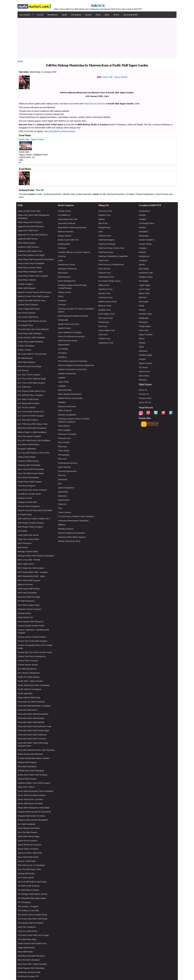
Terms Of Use (145, 402)
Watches (62, 525)
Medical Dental (65, 390)
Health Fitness (64, 328)
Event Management (67, 281)
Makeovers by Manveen (95, 104)
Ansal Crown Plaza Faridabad (31, 263)
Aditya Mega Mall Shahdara (30, 222)
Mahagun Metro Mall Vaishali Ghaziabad (36, 556)
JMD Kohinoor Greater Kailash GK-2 (34, 519)
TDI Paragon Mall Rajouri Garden (33, 894)
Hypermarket (64, 345)
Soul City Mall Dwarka (27, 832)
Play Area (62, 459)
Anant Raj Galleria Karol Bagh (31, 255)
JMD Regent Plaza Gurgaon (30, 527)
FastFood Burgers (106, 240)
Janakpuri (143, 260)
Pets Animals (64, 442)
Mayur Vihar (144, 293)
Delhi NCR (98, 6)
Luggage (62, 386)
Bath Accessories (66, 232)
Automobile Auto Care (68, 219)
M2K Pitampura (24, 543)
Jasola (142, 264)
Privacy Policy (145, 398)
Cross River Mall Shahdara (30, 333)
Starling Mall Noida (26, 873)
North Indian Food (106, 314)
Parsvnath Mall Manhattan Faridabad (34, 706)
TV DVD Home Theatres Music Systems (76, 516)
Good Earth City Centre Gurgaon (32, 490)
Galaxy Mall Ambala (26, 457)
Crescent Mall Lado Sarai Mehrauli (33, 329)
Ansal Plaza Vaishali (27, 280)
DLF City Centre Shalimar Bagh (32, 379)
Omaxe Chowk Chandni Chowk (32, 637)
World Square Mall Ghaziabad (31, 968)
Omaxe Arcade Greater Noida (31, 626)
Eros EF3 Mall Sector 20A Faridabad (34, 440)
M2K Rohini (23, 547)
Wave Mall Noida (25, 952)
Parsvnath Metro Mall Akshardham (33, 714)
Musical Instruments (67, 406)
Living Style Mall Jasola (28, 535)
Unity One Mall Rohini (27, 931)
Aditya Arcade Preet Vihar (29, 211)
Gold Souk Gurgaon (26, 486)
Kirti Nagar (144, 281)
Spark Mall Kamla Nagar (28, 836)
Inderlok (142, 252)
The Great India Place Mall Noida (32, 919)
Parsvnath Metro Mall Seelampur (32, 735)
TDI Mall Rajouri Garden (28, 890)
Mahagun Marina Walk (28, 551)
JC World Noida (25, 514)
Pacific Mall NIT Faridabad (29, 689)
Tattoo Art (62, 504)
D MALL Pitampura (26, 346)
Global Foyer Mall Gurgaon (30, 482)
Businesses (53, 15)
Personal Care (64, 438)
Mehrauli (143, 297)
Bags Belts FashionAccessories (72, 227)
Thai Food (103, 334)
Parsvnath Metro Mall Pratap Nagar (33, 730)
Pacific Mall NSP (25, 693)
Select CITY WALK (26, 787)
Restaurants (104, 322)
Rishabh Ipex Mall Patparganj (31, 770)
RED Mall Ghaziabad (27, 766)
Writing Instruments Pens (69, 541)
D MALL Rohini (24, 350)
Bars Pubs (103, 223)
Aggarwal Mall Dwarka (28, 239)
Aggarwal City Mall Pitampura (31, 226)
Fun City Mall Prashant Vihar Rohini (33, 453)
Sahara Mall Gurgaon (27, 779)
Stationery (63, 496)
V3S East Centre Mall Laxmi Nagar (33, 935)
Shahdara (143, 351)
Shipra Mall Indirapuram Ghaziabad (33, 808)
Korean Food (104, 293)
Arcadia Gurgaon (25, 284)
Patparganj (144, 318)
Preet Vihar (144, 330)
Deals (64, 15)
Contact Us (144, 394)
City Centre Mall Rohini (28, 317)
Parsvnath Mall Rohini (27, 710)
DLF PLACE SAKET (27, 407)
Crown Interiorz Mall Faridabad (31, 337)
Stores (116, 15)
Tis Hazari (143, 367)
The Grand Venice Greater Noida (32, 915)
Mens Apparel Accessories (70, 394)
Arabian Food (104, 215)
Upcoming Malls (130, 15)
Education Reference (67, 269)
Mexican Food (105, 306)
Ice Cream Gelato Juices (109, 281)
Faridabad (143, 232)
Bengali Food (104, 227)
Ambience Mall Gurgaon (28, 247)
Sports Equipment (66, 488)
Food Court (103, 260)
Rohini (142, 339)
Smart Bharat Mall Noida (28, 828)
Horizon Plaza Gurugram (29, 506)
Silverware (63, 479)
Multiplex (62, 402)
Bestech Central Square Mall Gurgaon (35, 292)
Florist (61, 296)
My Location (25, 15)
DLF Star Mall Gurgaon (28, 420)
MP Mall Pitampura (26, 601)
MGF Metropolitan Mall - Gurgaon (33, 572)
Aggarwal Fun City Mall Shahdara (33, 235)
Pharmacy (63, 446)
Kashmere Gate (146, 273)
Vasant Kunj (144, 371)
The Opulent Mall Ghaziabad (30, 923)
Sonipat (142, 359)
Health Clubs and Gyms (69, 324)
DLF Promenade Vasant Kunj (31, 412)
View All (40, 190)
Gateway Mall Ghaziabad (29, 465)
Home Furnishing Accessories (71, 336)
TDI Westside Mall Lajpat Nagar (32, 898)
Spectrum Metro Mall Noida (30, 853)
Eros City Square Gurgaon (29, 436)
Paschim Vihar (145, 314)
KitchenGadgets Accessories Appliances (76, 365)
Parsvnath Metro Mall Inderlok (31, 722)
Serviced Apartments (67, 471)
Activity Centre (64, 211)
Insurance (62, 353)
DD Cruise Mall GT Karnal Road (32, 354)
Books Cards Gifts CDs (68, 240)
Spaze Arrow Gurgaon (27, 841)
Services (62, 475)
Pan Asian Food (105, 318)
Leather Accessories (67, 373)
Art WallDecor (64, 215)
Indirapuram (144, 256)
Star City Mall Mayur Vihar (29, 869)
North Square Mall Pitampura (31, 622)
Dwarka (142, 227)
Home (20, 61)
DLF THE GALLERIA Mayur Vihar (33, 424)
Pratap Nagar (145, 326)
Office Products (65, 410)
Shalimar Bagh (145, 355)
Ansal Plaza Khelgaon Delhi (30, 272)
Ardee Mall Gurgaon (27, 288)
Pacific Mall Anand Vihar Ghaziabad (34, 685)
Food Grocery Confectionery (111, 264)
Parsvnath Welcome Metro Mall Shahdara (36, 750)
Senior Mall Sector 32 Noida (30, 803)
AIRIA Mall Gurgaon (26, 243)
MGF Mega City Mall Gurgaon (31, 568)
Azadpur (143, 219)
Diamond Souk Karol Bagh (29, 366)
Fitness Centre (65, 292)
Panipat (142, 310)
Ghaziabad (144, 236)
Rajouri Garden (146, 334)
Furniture (62, 305)
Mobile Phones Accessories (70, 398)
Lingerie (62, 378)
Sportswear (63, 492)
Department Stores (66, 264)
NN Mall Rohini (24, 613)
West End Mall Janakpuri (29, 960)
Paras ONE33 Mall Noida (29, 697)
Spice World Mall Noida (28, 857)
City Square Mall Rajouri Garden (32, 321)
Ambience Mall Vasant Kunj (30, 251)
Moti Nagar (144, 302)
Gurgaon (143, 248)
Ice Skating (63, 349)
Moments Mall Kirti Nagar (29, 597)
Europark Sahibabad (27, 449)
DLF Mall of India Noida (28, 399)
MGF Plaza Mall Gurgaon (29, 580)
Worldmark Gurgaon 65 (28, 976)
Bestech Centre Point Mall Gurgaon (33, 296)
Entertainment (64, 277)
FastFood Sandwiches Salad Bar (113, 256)
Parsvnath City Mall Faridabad (31, 702)
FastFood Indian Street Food (111, 248)
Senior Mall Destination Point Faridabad (35, 791)
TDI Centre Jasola (26, 878)
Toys (60, 508)
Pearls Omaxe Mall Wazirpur (30, 754)
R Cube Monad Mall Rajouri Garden (34, 758)
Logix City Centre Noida (28, 539)
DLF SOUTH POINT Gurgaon (31, 416)
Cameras (62, 248)
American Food (105, 211)
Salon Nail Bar (64, 467)
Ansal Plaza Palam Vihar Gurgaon (33, 276)
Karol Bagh (144, 269)
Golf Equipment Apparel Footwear (73, 316)
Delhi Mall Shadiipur (26, 362)
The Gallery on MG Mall (28, 910)
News (98, 15)
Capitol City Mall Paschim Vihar (32, 300)
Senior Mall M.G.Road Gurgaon (32, 795)
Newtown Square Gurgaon (29, 609)
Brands (40, 15)
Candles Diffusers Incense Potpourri (74, 252)
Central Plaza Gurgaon (28, 305)
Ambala (142, 215)
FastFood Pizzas (106, 252)
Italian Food (104, 285)
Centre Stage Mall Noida (28, 309)
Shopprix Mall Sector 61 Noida (31, 816)
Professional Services (68, 463)
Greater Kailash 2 (147, 240)
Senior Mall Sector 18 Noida (30, 799)
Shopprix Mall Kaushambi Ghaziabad (34, 812)
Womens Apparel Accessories (71, 533)
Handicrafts (63, 320)
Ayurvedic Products (67, 223)
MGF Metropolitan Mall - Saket (31, 576)
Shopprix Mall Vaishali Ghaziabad (33, 820)
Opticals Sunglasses (67, 415)
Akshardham (144, 211)
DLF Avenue (23, 370)
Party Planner (64, 426)
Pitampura (143, 322)
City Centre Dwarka (26, 313)
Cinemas (62, 256)
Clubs (60, 260)
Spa (60, 483)
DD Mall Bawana (25, 358)
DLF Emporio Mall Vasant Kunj (31, 391)
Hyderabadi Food (106, 277)
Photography (64, 455)
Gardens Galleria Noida (28, 461)
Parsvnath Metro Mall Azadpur (31, 718)
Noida (141, 306)
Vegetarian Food (106, 343)
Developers (76, 15)
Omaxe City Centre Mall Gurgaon (32, 641)
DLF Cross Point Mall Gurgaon (31, 383)
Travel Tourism (65, 512)
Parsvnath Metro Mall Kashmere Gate (34, 726)
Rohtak (142, 343)
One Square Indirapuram (29, 673)
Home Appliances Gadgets (70, 332)
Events (88, 15)
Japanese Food (105, 289)
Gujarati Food (104, 273)
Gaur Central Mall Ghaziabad (31, 469)
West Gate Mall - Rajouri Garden (32, 964)
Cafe (101, 232)
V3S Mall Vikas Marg (27, 939)
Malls (107, 15)
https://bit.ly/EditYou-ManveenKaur (60, 131)
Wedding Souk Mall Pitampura (31, 956)
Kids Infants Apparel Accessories (73, 361)
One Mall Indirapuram (27, 669)
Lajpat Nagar (145, 285)
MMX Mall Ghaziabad (27, 593)
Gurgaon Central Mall (27, 502)
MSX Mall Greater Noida (28, 605)
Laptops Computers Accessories (72, 369)
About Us (143, 390)
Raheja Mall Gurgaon (27, 762)
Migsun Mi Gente (25, 584)
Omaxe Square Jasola (27, 665)
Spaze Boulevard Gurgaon (29, 845)
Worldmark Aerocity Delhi (29, 972)
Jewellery (62, 357)
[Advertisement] (97, 39)
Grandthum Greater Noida (29, 494)
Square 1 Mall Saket (27, 861)
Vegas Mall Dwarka (26, 948)
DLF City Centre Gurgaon (29, 375)
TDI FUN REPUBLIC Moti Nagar (32, 882)
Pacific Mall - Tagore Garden (115, 77)
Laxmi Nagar (144, 289)
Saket (141, 347)
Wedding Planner (66, 529)
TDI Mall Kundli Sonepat (28, 886)
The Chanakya (24, 902)
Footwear (62, 300)
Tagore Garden (145, 363)
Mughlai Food (104, 310)
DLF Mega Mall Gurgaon (29, 403)
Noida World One (25, 617)
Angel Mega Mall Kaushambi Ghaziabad (36, 259)
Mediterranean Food (107, 302)
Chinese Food (105, 236)
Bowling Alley (64, 244)
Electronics (63, 273)
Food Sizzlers (104, 269)
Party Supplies (64, 430)
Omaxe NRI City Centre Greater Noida (35, 652)
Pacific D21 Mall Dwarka (28, 677)
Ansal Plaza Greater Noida (30, 268)
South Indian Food (107, 330)
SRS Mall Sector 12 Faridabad (31, 865)
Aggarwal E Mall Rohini (28, 230)
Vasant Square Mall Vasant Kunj (32, 943)
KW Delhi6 (22, 531)
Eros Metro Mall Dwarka (28, 444)
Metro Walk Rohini (26, 564)
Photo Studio (64, 451)
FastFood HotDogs (107, 244)
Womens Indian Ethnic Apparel (72, 537)
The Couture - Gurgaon (28, 906)
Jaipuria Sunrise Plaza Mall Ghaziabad (35, 510)
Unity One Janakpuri (27, 927)
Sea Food (103, 326)
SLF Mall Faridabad (26, 824)
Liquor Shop (63, 382)
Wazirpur (143, 380)
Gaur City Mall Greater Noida (31, 473)
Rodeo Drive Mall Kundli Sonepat (32, 775)
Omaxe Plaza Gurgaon (28, 661)
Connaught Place (25, 325)
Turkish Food (104, 339)
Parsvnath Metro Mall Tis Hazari (32, 739)
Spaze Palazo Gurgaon (28, 849)
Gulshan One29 (25, 498)
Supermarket (64, 500)
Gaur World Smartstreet (28, 477)
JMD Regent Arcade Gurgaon (31, 523)
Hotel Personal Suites (68, 341)
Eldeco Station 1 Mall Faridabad (32, 432)
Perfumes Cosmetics (67, 434)
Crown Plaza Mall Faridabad (30, 342)
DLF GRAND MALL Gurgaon (30, 395)
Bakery (102, 219)
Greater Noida (145, 244)
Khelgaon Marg (146, 277)
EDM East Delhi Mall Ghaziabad (32, 428)
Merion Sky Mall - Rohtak (29, 560)
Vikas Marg (144, 376)
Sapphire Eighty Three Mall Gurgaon (34, 783)
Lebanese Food (105, 297)
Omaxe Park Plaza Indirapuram (32, 656)
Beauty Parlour (65, 236)
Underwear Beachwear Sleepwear (73, 521)
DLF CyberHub (24, 387)
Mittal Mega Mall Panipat (29, 589)
